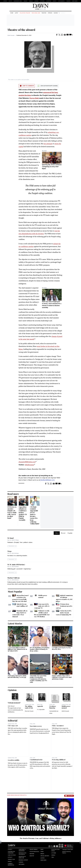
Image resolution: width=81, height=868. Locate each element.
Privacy (10, 862)
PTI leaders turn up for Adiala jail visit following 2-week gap (17, 677)
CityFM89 (42, 1)
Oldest (57, 533)
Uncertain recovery (36, 726)
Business (56, 13)
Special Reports (45, 856)
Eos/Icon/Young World (55, 850)
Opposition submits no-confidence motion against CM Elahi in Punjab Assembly (23, 513)
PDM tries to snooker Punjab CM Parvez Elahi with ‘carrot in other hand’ (12, 513)
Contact (10, 849)
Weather (32, 854)
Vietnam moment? (14, 703)
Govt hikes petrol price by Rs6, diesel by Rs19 (62, 648)
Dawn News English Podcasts (17, 795)
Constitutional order (36, 760)
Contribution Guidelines (11, 852)
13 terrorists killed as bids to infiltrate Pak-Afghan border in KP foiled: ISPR (17, 649)
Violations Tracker (25, 13)
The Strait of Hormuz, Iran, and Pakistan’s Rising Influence (41, 838)
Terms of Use (11, 859)
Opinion (50, 13)
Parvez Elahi (34, 98)
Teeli (53, 857)
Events (55, 1)
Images (25, 1)
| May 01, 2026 (40, 9)
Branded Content (23, 860)
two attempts (48, 144)
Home (12, 13)
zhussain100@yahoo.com (27, 462)
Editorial (13, 721)
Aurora (36, 1)
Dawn (42, 849)
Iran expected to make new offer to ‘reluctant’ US (42, 606)
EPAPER (5, 1)
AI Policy (10, 857)
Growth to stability (14, 760)
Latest (16, 13)
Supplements (61, 1)
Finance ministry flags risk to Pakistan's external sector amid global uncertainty (62, 677)
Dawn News (43, 860)
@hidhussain (29, 465)
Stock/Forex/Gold (34, 852)
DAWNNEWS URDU (18, 1)
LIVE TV (10, 1)
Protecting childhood (59, 760)
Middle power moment (66, 707)
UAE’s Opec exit (13, 726)
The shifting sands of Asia (29, 707)
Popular (70, 533)
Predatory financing (53, 707)
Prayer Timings (34, 849)
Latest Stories (15, 623)
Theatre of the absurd (21, 30)
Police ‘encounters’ (58, 726)
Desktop (32, 856)
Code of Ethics (12, 855)
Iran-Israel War (36, 13)
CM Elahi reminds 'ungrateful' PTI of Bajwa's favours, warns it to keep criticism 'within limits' (35, 515)
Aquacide (40, 706)
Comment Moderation (11, 864)
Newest (63, 533)
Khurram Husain (29, 711)
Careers (68, 1)
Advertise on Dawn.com (22, 857)
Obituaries (75, 1)
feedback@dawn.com (48, 480)
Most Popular (15, 592)
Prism (42, 852)
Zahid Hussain (11, 35)
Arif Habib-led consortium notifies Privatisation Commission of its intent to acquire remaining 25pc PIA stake (38, 679)
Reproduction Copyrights (22, 854)
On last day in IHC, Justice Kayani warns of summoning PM (64, 613)
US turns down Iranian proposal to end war (64, 606)
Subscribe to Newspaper (22, 850)
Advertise (49, 1)
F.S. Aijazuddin (41, 710)
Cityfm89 (54, 853)
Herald (31, 1)
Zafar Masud (11, 706)
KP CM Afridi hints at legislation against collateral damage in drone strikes (40, 649)
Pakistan (44, 13)
